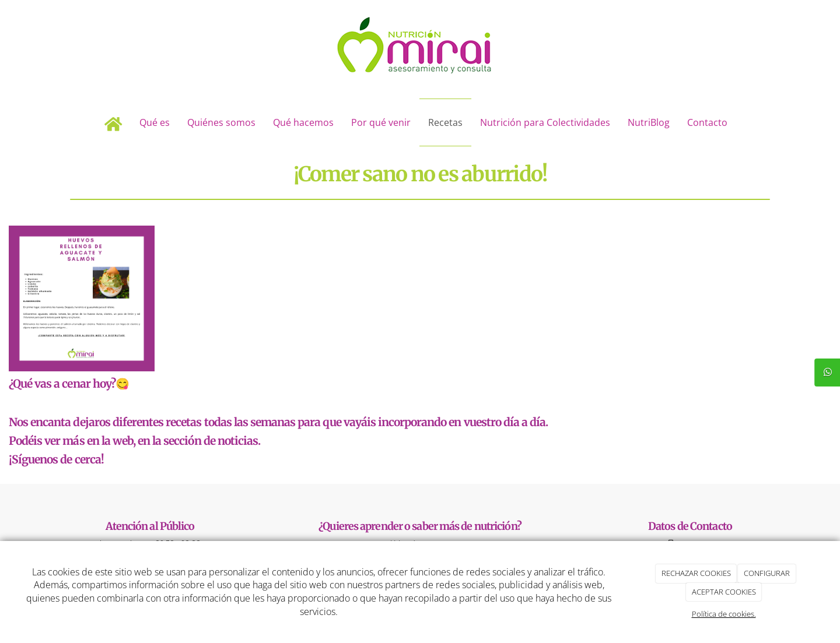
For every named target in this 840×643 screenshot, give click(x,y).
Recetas (445, 122)
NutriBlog (649, 122)
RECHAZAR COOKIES (696, 573)
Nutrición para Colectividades (545, 122)
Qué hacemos (303, 122)
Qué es (155, 122)
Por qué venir (381, 122)
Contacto (707, 122)
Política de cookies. (724, 614)
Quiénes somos (221, 122)
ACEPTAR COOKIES (724, 592)
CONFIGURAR (767, 573)
